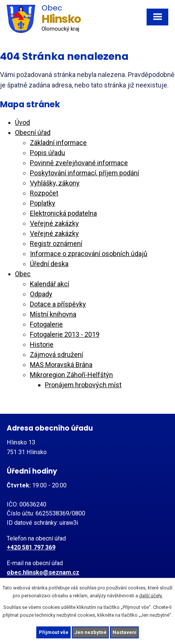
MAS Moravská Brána (61, 365)
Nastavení (125, 632)
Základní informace (58, 143)
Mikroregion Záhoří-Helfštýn (71, 375)
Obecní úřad (33, 133)
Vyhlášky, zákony (55, 183)
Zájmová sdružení (56, 355)
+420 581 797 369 (31, 547)
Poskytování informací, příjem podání (85, 173)
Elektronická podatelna (63, 213)
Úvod (22, 122)
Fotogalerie (46, 324)
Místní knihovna (53, 314)
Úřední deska (49, 264)
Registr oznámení (56, 244)
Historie (42, 344)
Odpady (41, 294)
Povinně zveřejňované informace (79, 163)
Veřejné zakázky (54, 223)
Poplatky (43, 203)
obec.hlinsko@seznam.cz (43, 572)
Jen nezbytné (90, 632)
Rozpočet (44, 193)
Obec (23, 274)
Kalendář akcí (50, 284)
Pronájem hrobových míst (83, 385)
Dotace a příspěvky (58, 304)
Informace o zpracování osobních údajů (89, 254)
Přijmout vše (54, 632)
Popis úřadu (47, 153)
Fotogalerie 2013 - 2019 (65, 334)
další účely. (151, 596)
